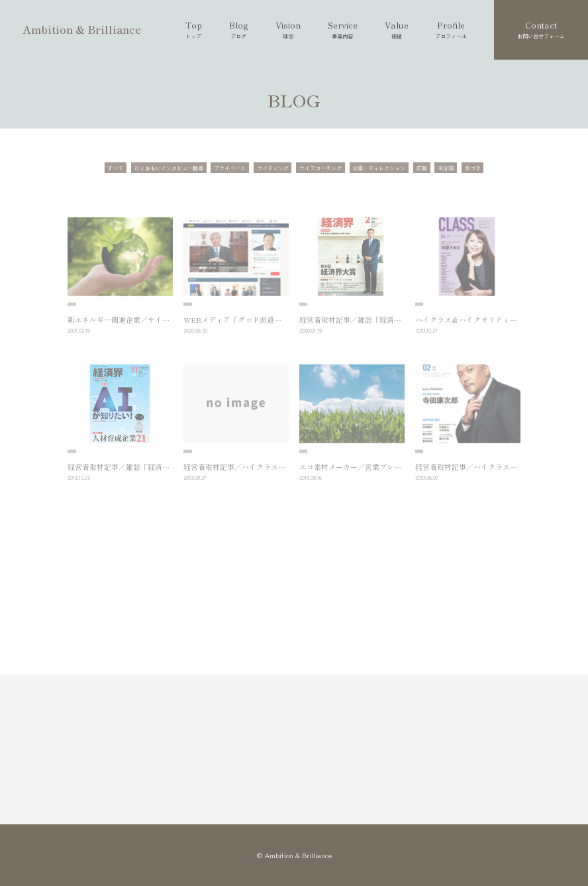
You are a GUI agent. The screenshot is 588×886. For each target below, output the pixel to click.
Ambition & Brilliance (82, 29)
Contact (541, 29)
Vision (288, 29)
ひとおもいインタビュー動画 (169, 168)
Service (343, 29)
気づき (473, 168)
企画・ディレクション (379, 168)
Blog (239, 29)
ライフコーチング (320, 168)
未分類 (446, 168)
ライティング (273, 168)
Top (194, 29)
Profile (451, 29)
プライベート (230, 168)
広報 (422, 168)
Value (397, 29)
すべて (115, 168)
